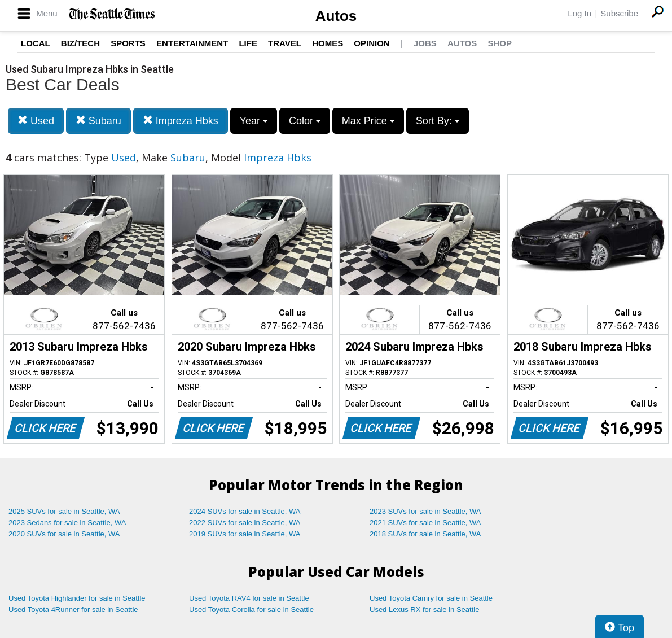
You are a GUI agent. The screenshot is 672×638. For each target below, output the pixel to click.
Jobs (425, 43)
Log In (579, 13)
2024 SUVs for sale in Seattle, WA (245, 511)
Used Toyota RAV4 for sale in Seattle (249, 598)
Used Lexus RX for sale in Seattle (424, 609)
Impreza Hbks (181, 121)
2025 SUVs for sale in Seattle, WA (64, 511)
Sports (128, 43)
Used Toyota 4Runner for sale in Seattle (73, 609)
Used (36, 121)
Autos (336, 16)
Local (36, 43)
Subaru (98, 121)
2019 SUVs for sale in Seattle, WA (245, 534)
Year (254, 121)
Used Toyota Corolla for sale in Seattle (251, 609)
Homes (328, 43)
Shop (500, 43)
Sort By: (438, 121)
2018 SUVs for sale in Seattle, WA (425, 534)
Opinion (372, 43)
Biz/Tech (80, 43)
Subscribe (619, 13)
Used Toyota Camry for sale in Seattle (431, 598)
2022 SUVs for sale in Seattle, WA (245, 523)
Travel (285, 43)
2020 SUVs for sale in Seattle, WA (64, 534)
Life (248, 43)
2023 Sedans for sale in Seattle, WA (67, 523)
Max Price (368, 121)
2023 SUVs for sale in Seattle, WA (425, 511)
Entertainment (192, 43)
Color (305, 121)
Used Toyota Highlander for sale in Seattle (77, 598)
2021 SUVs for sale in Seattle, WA (425, 523)
